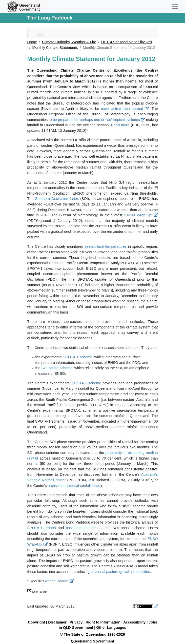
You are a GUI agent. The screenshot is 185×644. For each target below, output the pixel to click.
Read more (120, 125)
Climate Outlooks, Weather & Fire (69, 42)
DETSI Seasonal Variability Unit (127, 42)
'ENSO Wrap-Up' (141, 215)
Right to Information (103, 622)
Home (32, 42)
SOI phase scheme (57, 368)
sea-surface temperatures (106, 246)
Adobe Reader (59, 581)
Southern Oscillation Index (57, 199)
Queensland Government (92, 641)
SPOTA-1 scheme (78, 357)
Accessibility (134, 622)
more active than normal (125, 109)
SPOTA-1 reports (42, 528)
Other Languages (111, 628)
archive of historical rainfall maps (74, 486)
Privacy (76, 622)
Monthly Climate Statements (55, 48)
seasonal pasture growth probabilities (121, 572)
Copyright (36, 622)
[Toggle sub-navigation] (40, 33)
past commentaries (82, 528)
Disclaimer (57, 622)
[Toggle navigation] (175, 6)
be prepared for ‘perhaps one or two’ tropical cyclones (99, 120)
